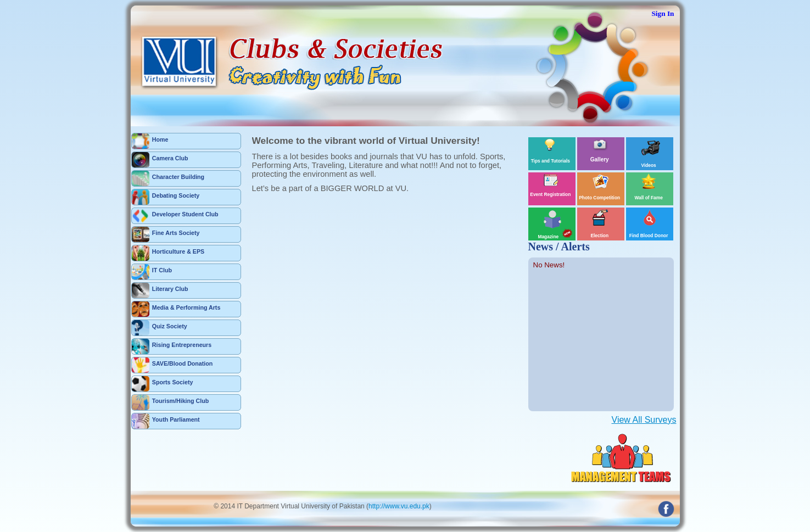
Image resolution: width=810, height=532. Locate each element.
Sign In (663, 13)
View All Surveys (644, 420)
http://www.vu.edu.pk (399, 506)
